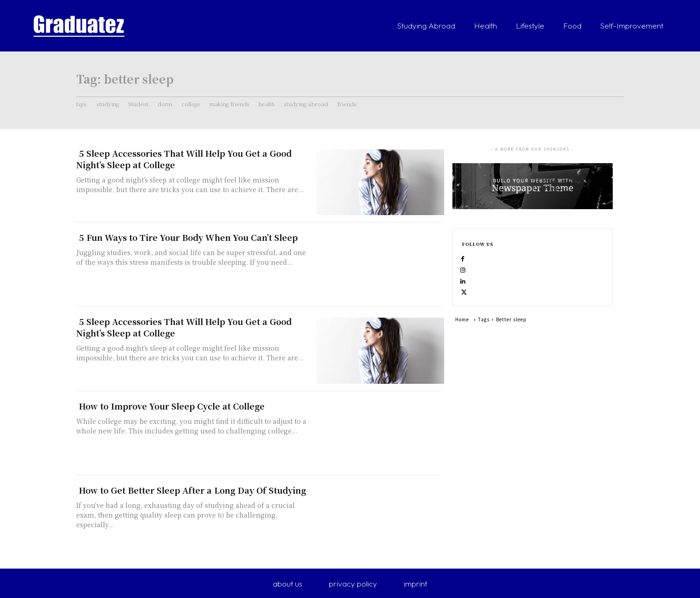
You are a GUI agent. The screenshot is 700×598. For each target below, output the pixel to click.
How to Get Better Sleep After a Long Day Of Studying (192, 490)
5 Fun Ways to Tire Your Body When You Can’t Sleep (188, 237)
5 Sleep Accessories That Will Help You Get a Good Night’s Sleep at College (184, 159)
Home (462, 334)
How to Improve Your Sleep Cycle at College (172, 406)
